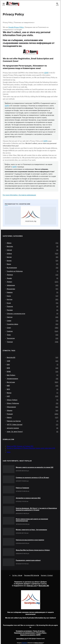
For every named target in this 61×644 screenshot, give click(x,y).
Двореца (32, 275)
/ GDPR (30, 635)
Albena (32, 243)
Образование (32, 407)
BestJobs (32, 246)
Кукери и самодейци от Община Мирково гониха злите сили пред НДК (31, 448)
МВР (32, 386)
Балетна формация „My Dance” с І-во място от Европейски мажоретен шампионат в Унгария (36, 509)
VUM (32, 361)
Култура (32, 299)
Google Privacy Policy (16, 27)
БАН (32, 365)
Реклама (32, 310)
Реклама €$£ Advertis (31, 575)
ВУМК (32, 372)
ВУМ (32, 368)
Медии (32, 393)
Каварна (32, 292)
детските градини (32, 428)
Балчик (32, 257)
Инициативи (32, 289)
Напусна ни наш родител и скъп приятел (30, 540)
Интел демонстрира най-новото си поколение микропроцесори (32, 520)
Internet (32, 250)
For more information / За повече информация (19, 195)
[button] (4, 4)
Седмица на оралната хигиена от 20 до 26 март (32, 478)
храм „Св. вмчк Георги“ (32, 432)
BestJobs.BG (32, 357)
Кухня (32, 303)
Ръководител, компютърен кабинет (28, 560)
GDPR (46, 73)
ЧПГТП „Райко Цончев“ (32, 425)
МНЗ (32, 389)
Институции (32, 382)
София (32, 321)
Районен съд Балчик (32, 421)
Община (32, 410)
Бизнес (32, 261)
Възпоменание (32, 268)
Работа (32, 418)
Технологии (32, 338)
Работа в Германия (22, 488)
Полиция (32, 414)
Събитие (32, 331)
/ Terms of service (30, 631)
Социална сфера (32, 324)
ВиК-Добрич (32, 375)
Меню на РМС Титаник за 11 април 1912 (20, 446)
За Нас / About (17, 575)
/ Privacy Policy (30, 633)
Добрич (32, 282)
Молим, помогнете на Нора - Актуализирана (31, 530)
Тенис (32, 335)
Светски (32, 317)
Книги (32, 296)
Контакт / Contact (47, 575)
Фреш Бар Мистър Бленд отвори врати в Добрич (33, 550)
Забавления (32, 285)
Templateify (24, 643)
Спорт (32, 328)
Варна (32, 264)
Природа (32, 306)
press (9, 452)
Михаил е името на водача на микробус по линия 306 (35, 467)
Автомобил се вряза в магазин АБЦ (28, 498)
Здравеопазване (32, 379)
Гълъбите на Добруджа (32, 271)
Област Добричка (32, 403)
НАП (32, 396)
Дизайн (32, 278)
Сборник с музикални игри (32, 314)
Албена (32, 254)
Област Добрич (32, 400)
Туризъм (32, 342)
